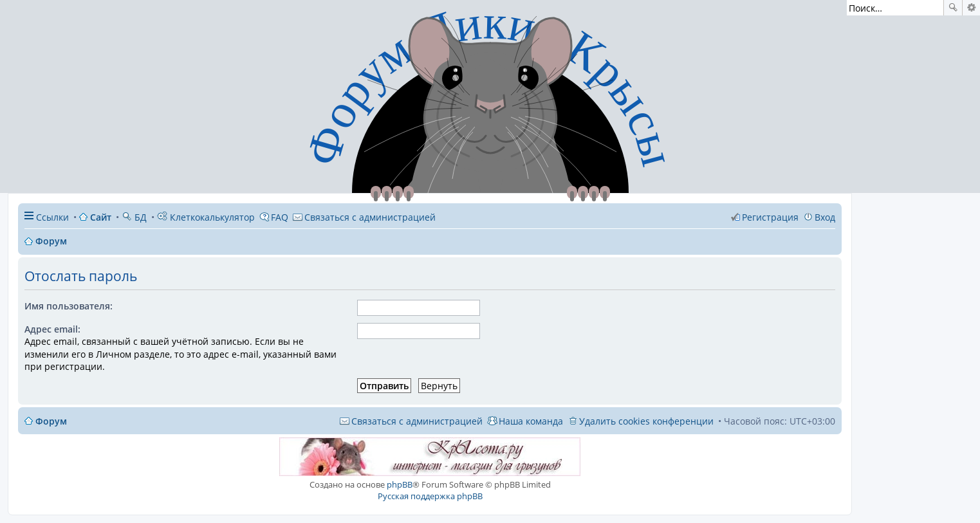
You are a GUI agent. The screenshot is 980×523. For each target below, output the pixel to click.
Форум (51, 421)
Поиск (953, 8)
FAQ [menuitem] (280, 217)
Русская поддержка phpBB (430, 496)
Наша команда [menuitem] (531, 421)
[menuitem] (364, 217)
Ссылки (52, 217)
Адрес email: (52, 329)
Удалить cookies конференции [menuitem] (646, 421)
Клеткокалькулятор (206, 217)
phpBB (400, 484)
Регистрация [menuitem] (770, 217)
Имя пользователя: (69, 306)
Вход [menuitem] (825, 217)
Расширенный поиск (971, 8)
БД (134, 217)
